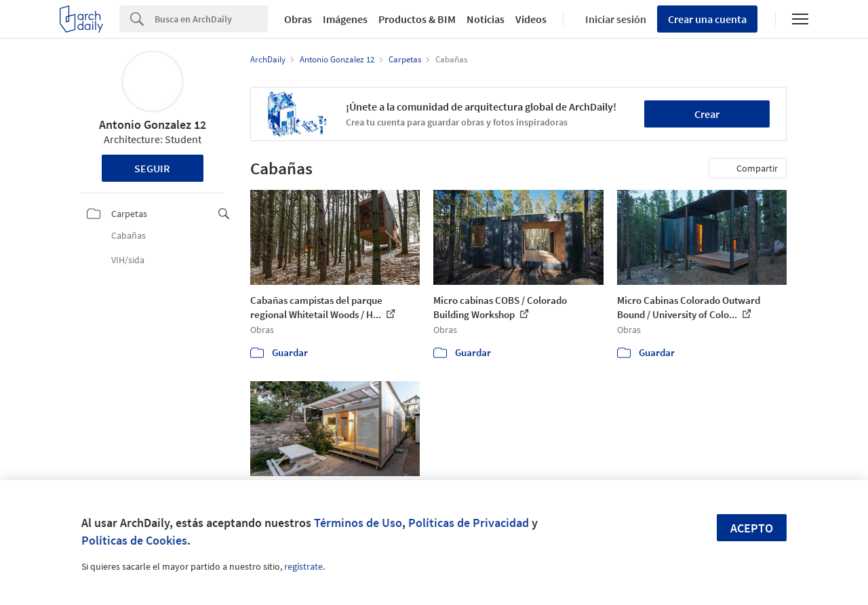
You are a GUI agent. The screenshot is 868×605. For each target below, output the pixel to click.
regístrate (303, 566)
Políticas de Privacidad (469, 523)
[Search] (211, 19)
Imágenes (345, 19)
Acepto (752, 528)
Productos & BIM (417, 19)
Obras (298, 19)
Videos (531, 19)
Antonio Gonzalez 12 (153, 124)
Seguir (152, 168)
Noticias (486, 19)
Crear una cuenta (707, 19)
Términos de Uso (358, 523)
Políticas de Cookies (134, 540)
